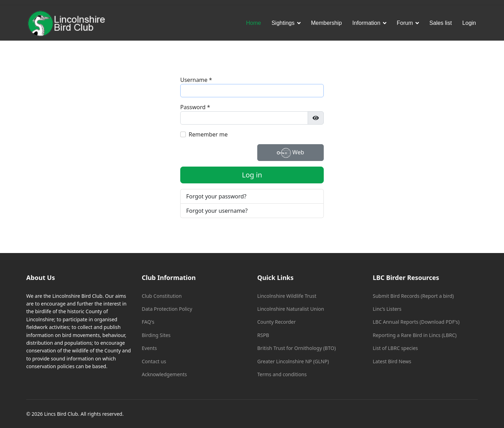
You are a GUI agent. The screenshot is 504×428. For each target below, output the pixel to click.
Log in (252, 175)
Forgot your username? (217, 211)
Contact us (154, 361)
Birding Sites (156, 335)
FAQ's (148, 322)
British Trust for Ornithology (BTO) (296, 348)
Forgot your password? (216, 196)
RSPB (263, 335)
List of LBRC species (395, 348)
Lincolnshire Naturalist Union (291, 309)
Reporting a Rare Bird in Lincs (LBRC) (415, 335)
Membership (327, 23)
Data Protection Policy (167, 309)
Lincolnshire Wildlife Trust (287, 296)
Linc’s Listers (387, 309)
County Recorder (276, 322)
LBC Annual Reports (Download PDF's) (416, 322)
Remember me (208, 134)
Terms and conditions (282, 374)
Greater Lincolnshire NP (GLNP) (293, 361)
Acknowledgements (164, 374)
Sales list (441, 23)
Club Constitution (162, 296)
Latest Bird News (392, 361)
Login (469, 23)
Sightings (283, 23)
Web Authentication (291, 153)
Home (254, 23)
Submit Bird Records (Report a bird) (413, 296)
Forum (405, 23)
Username (196, 80)
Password (195, 107)
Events (149, 348)
